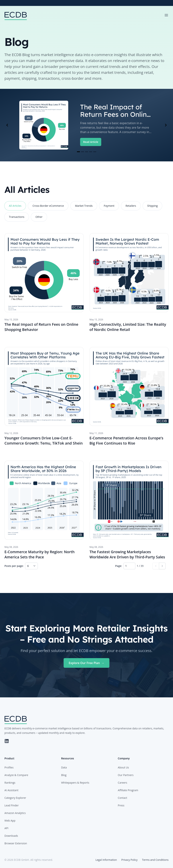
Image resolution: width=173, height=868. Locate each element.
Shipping (153, 206)
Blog (64, 775)
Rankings (10, 783)
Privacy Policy (129, 860)
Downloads (11, 836)
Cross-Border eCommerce (48, 206)
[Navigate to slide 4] (91, 152)
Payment (109, 206)
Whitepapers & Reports (75, 783)
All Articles (15, 206)
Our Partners (126, 775)
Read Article (91, 142)
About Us (123, 767)
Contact (122, 798)
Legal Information (106, 860)
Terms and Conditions (155, 860)
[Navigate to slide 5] (95, 152)
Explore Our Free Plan (87, 663)
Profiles (9, 767)
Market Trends (84, 206)
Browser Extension (16, 843)
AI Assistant (11, 790)
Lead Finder (12, 805)
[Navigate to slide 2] (83, 152)
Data (64, 767)
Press (121, 805)
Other (39, 217)
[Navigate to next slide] (166, 125)
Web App (10, 821)
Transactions (17, 217)
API (6, 828)
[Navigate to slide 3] (87, 152)
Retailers (131, 206)
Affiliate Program (128, 790)
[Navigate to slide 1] (78, 152)
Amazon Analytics (15, 813)
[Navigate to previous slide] (7, 125)
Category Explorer (15, 798)
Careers (122, 783)
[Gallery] (86, 125)
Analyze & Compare (16, 775)
